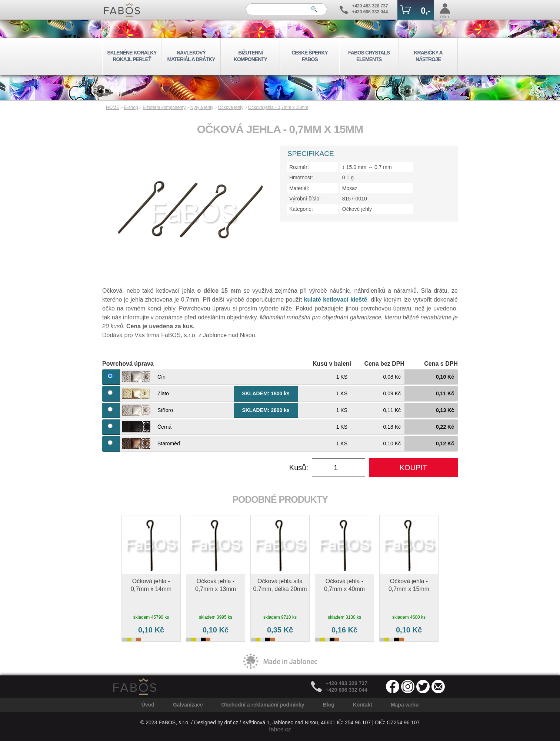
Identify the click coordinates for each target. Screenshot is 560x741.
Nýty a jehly (202, 107)
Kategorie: (301, 209)
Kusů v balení (332, 364)
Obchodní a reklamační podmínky (263, 705)
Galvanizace (188, 705)
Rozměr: (299, 167)
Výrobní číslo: (305, 199)
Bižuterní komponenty (164, 107)
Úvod (148, 705)
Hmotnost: (301, 177)
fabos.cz (280, 729)
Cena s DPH (441, 364)
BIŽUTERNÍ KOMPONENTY (250, 56)
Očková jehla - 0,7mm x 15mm (278, 107)
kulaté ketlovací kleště (336, 300)
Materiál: (299, 188)
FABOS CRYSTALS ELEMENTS (369, 56)
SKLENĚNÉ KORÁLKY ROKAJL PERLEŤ (132, 56)
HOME (113, 107)
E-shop (131, 107)
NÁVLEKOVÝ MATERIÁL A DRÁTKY (191, 56)
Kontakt (363, 705)
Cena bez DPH (384, 364)
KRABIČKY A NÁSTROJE (428, 56)
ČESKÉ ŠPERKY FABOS (310, 56)
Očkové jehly (231, 107)
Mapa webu (405, 705)
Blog (329, 705)
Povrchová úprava (128, 364)
